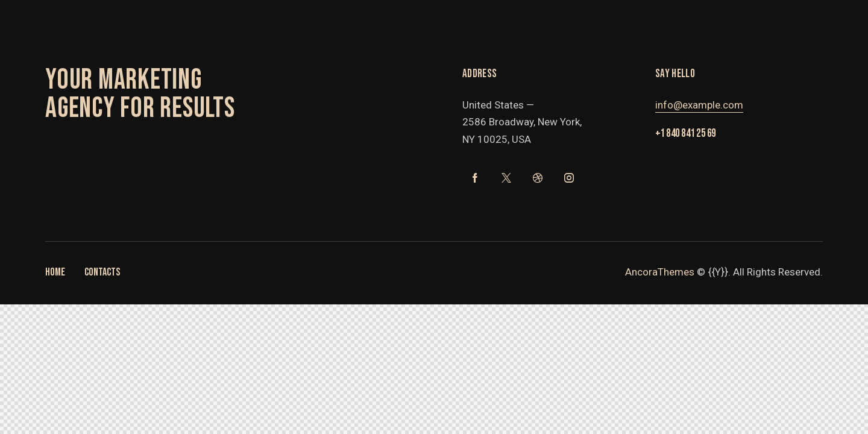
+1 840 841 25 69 (686, 134)
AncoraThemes (660, 272)
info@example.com (699, 105)
